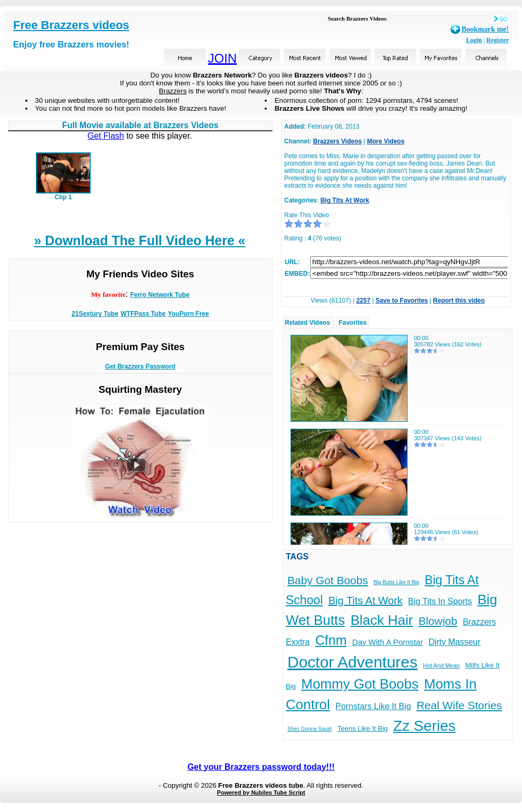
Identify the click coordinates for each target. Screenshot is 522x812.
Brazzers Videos (338, 141)
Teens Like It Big (362, 728)
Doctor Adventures (352, 662)
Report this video (459, 301)
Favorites (352, 323)
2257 (364, 301)
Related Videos (307, 323)
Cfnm (331, 640)
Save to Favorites (402, 301)
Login (474, 40)
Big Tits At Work (345, 200)
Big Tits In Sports (440, 601)
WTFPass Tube (143, 314)
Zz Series (424, 726)
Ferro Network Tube (160, 295)
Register (497, 40)
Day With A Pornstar (388, 642)
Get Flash (106, 136)
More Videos (386, 141)
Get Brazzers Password (140, 366)
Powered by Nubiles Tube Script (261, 792)
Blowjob (438, 621)
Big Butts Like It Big (396, 582)
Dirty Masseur (455, 642)
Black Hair (382, 620)
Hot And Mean (441, 665)
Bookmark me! (485, 29)
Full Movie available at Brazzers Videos (141, 125)
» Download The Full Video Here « (139, 240)
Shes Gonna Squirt (310, 729)
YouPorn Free (188, 314)
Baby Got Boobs (328, 580)
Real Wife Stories (459, 705)
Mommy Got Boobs (360, 684)
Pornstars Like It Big (373, 706)
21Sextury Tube (95, 314)
